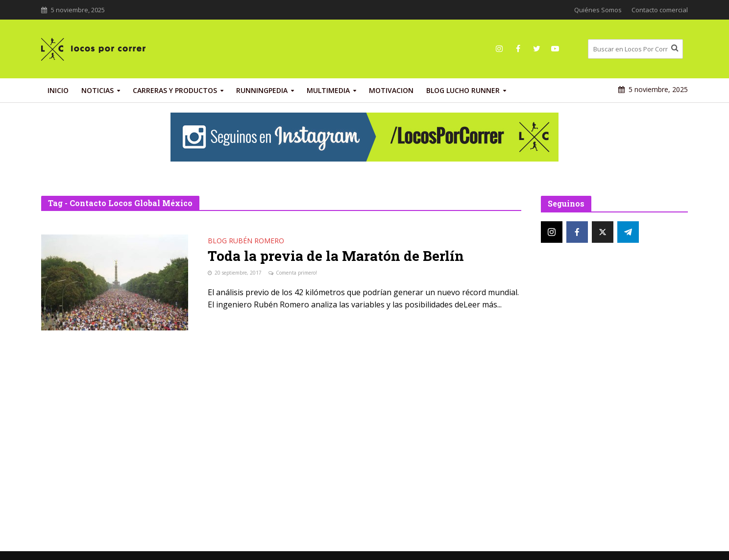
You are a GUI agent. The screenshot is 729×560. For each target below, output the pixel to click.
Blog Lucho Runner (463, 90)
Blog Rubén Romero (246, 241)
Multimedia (328, 90)
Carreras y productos (175, 90)
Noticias (97, 90)
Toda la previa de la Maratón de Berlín (336, 256)
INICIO (58, 90)
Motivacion (391, 90)
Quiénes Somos (598, 10)
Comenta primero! (296, 273)
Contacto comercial (660, 10)
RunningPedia (262, 90)
